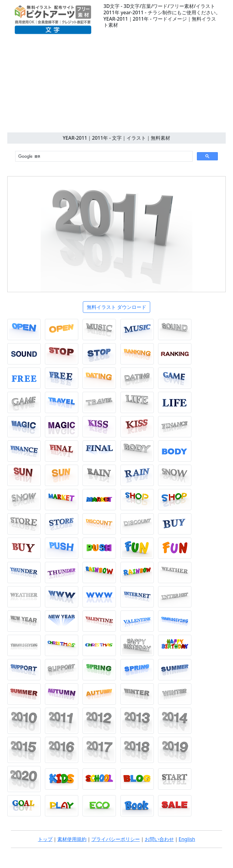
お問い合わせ (159, 839)
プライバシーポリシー (116, 839)
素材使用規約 (72, 839)
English (187, 839)
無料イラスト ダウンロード (116, 307)
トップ (45, 839)
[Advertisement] (116, 87)
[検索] (103, 156)
